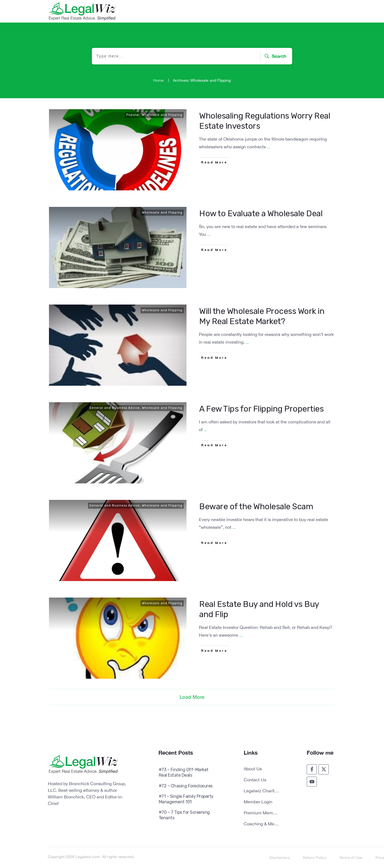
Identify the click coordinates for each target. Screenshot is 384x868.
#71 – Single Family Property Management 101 (186, 799)
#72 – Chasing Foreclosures (186, 786)
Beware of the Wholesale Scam (256, 506)
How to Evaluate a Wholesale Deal (261, 213)
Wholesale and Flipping (162, 115)
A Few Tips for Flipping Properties (261, 409)
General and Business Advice (115, 408)
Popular (133, 115)
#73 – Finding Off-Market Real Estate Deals (184, 772)
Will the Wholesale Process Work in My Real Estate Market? (262, 316)
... (268, 147)
